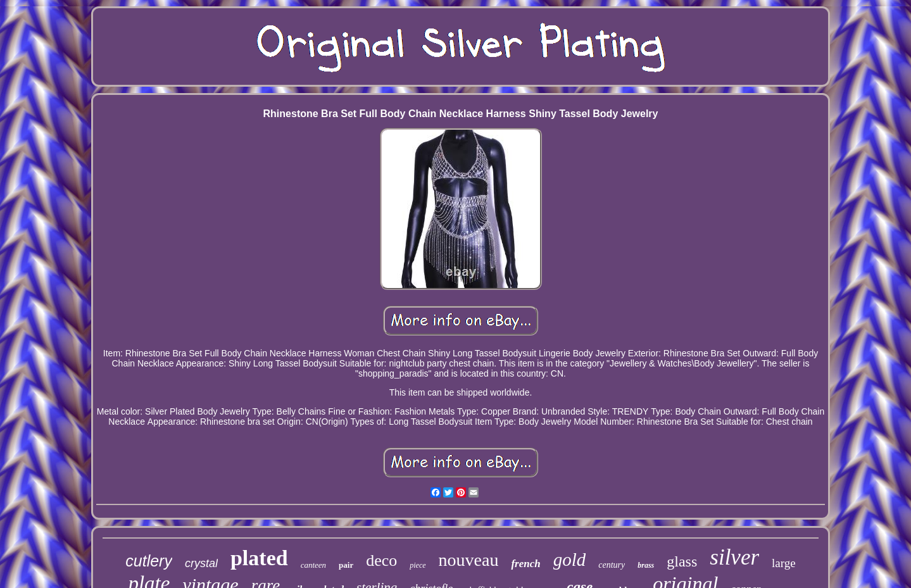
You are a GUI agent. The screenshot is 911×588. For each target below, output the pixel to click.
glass (682, 561)
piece (418, 565)
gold (570, 560)
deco (381, 560)
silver (734, 557)
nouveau (469, 560)
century (612, 565)
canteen (313, 565)
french (525, 564)
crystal (201, 563)
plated (259, 558)
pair (346, 565)
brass (646, 565)
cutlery (149, 561)
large (784, 563)
